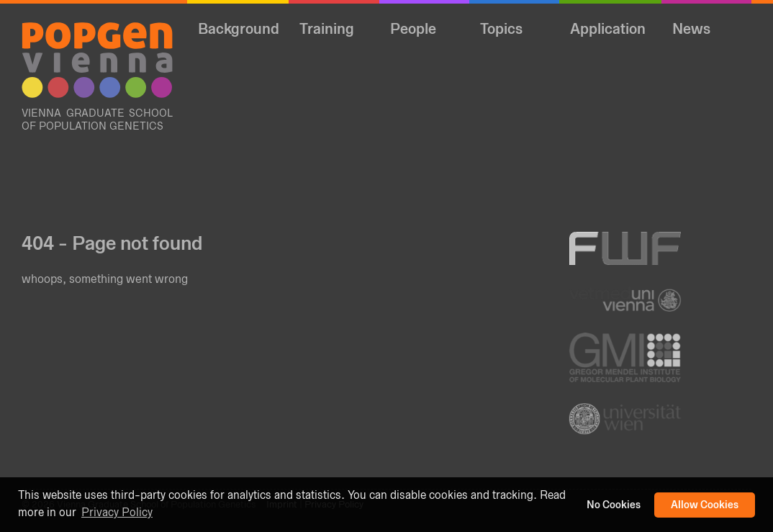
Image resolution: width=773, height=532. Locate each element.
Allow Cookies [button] (705, 505)
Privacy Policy (117, 512)
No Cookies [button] (614, 505)
